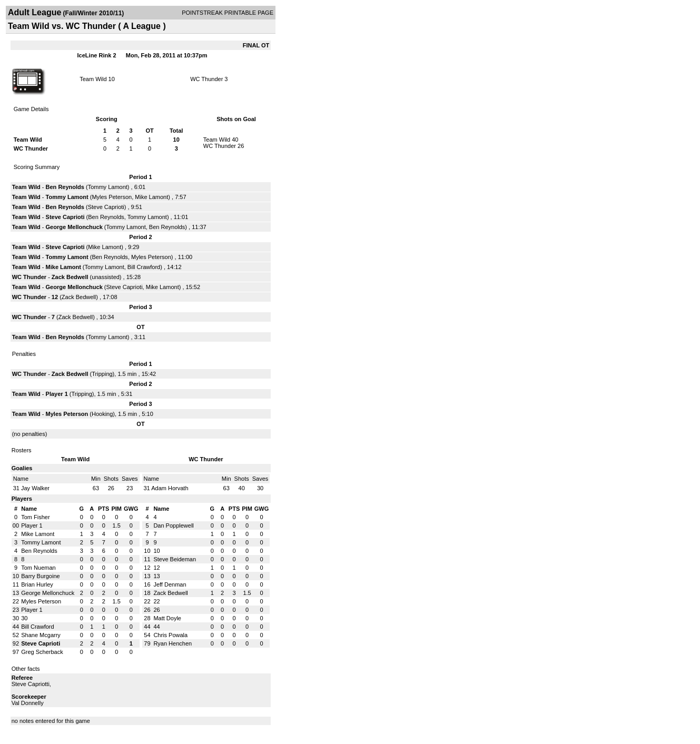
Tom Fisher (35, 517)
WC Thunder (206, 79)
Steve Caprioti (106, 207)
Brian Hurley (37, 584)
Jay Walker (35, 488)
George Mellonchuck (74, 227)
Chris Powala (170, 635)
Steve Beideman (175, 559)
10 (156, 551)
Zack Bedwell (70, 277)
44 (156, 627)
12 (56, 297)
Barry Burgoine (40, 576)
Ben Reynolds (65, 187)
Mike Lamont (151, 197)
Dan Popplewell (173, 525)
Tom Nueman (38, 568)
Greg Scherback (42, 652)
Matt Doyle (167, 618)
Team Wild (93, 79)
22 (156, 601)
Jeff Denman (170, 584)
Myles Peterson (112, 197)
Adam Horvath (170, 488)
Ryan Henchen (172, 643)
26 (156, 610)
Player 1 (57, 394)
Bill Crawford (144, 267)
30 (24, 618)
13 (156, 576)
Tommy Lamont (108, 187)
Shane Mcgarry (41, 635)
